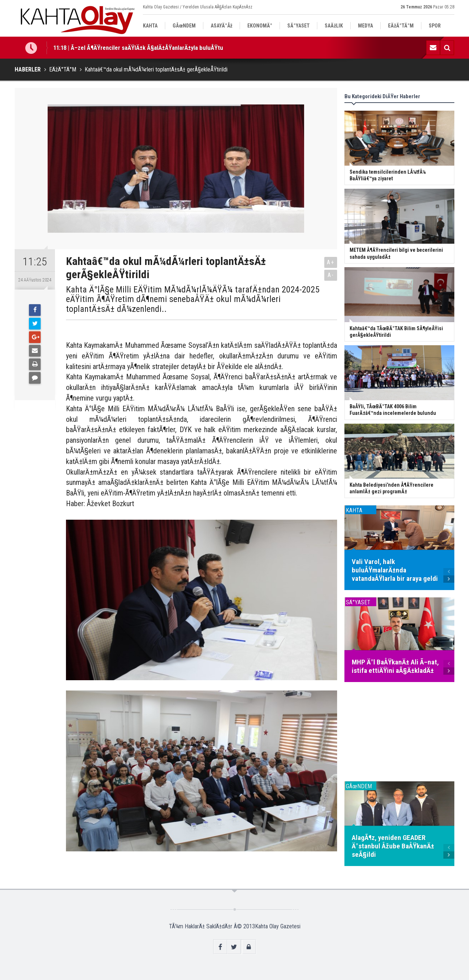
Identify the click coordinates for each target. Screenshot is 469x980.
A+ (331, 262)
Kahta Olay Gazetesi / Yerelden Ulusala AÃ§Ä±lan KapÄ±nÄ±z (198, 7)
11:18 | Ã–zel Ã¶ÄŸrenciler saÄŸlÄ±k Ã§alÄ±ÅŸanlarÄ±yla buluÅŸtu (138, 48)
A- (331, 275)
